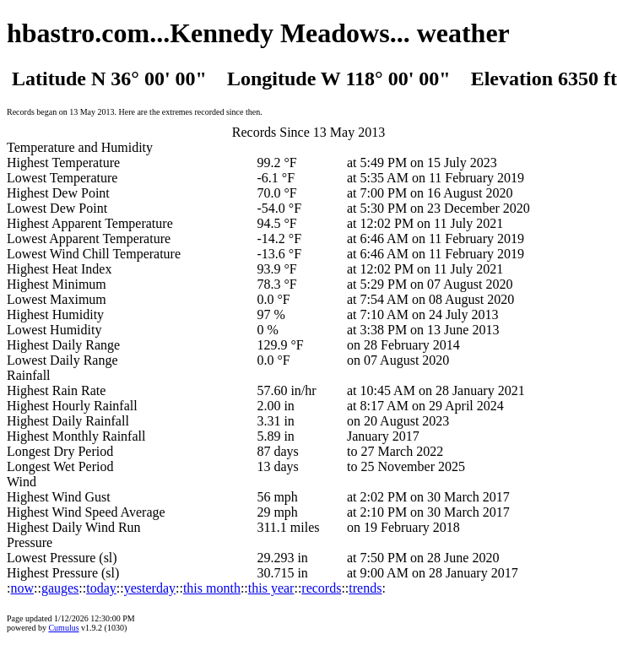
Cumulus (63, 628)
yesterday (150, 588)
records (321, 588)
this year (271, 588)
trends (365, 588)
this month (212, 588)
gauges (60, 588)
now (22, 588)
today (101, 588)
